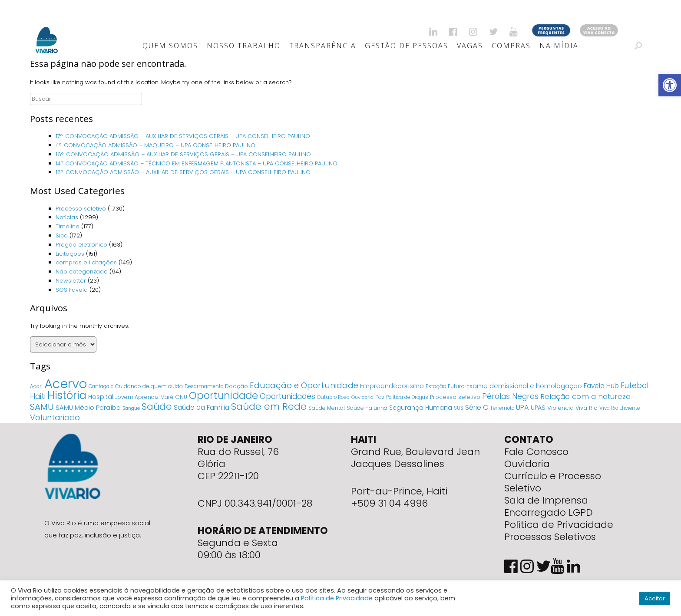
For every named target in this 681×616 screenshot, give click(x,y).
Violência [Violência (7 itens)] (560, 408)
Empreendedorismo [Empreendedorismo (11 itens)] (392, 386)
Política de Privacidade (559, 525)
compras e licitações (86, 262)
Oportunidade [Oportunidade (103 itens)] (223, 395)
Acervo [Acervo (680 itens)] (66, 384)
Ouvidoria (527, 464)
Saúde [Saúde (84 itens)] (157, 407)
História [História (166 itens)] (67, 395)
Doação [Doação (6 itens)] (236, 386)
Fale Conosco (536, 452)
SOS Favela (72, 290)
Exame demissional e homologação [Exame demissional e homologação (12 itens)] (524, 386)
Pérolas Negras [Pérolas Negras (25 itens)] (510, 396)
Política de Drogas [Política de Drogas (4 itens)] (407, 397)
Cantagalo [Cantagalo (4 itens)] (101, 386)
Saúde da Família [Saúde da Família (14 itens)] (202, 407)
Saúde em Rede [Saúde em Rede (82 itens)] (269, 407)
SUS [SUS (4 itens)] (459, 408)
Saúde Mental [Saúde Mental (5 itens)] (327, 408)
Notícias (67, 217)
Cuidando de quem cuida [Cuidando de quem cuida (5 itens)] (149, 386)
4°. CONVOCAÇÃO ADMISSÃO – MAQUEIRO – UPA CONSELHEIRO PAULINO (155, 145)
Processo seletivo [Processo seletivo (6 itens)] (455, 397)
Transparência (323, 46)
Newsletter (71, 281)
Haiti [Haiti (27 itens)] (38, 396)
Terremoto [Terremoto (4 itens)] (502, 408)
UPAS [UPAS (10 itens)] (538, 408)
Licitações (70, 254)
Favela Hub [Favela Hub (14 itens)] (601, 386)
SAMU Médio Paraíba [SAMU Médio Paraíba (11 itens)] (88, 408)
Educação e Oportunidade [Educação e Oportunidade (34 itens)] (304, 385)
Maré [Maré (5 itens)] (167, 397)
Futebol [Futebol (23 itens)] (635, 385)
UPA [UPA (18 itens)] (522, 407)
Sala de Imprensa (546, 500)
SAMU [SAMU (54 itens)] (42, 407)
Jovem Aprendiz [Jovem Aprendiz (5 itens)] (137, 397)
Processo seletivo (81, 209)
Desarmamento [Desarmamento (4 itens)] (204, 386)
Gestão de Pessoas (407, 46)
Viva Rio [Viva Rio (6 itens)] (587, 408)
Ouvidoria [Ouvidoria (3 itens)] (362, 397)
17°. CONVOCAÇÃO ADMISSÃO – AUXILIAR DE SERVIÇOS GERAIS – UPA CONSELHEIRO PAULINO (183, 136)
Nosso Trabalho (244, 46)
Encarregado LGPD (549, 512)
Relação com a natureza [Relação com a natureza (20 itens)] (585, 396)
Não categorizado (82, 272)
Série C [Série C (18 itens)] (477, 407)
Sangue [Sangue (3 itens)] (131, 408)
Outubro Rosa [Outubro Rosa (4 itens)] (333, 397)
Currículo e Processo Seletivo (553, 482)
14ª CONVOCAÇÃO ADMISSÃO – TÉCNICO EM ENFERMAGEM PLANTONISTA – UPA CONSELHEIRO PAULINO (197, 163)
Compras (511, 46)
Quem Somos (170, 46)
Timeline (68, 226)
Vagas (470, 46)
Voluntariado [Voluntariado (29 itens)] (55, 417)
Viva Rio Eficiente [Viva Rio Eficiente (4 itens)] (620, 408)
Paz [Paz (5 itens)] (380, 397)
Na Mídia (559, 46)
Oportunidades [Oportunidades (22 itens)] (288, 396)
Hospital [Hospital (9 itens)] (101, 397)
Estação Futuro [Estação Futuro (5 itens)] (445, 386)
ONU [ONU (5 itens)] (181, 397)
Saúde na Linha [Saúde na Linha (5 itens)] (367, 408)
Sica (62, 236)
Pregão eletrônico (81, 245)
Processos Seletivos (550, 537)
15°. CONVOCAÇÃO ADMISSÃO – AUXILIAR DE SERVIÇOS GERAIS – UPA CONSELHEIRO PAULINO (183, 172)
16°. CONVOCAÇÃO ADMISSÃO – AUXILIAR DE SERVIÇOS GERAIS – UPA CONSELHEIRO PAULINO (183, 154)
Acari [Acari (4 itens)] (36, 386)
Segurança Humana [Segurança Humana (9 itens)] (421, 408)
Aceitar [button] (655, 598)
